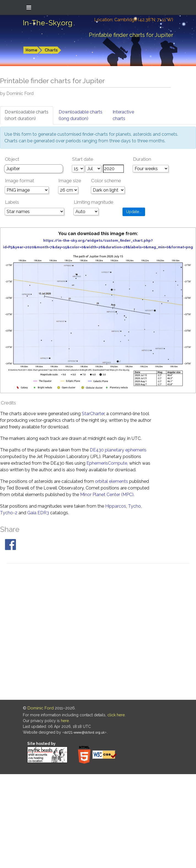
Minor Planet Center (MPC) (107, 495)
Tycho (134, 506)
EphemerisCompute (107, 463)
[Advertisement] (65, 632)
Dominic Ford (41, 708)
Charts (51, 50)
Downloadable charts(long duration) (81, 115)
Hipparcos (116, 506)
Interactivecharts (123, 115)
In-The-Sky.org (48, 23)
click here (116, 715)
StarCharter (93, 414)
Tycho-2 (9, 513)
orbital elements (111, 481)
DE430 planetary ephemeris (118, 450)
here (65, 721)
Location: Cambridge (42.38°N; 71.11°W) (134, 20)
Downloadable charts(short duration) (27, 115)
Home (32, 50)
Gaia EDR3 (38, 513)
